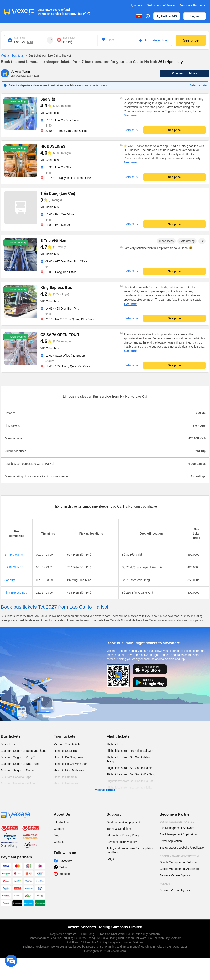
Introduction (61, 822)
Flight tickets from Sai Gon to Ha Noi (130, 768)
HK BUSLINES (14, 567)
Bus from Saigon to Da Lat (18, 770)
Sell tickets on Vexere (161, 5)
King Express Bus (16, 593)
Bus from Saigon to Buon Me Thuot (23, 751)
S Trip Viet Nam (14, 555)
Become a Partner (193, 5)
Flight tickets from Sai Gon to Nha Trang (128, 759)
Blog (57, 835)
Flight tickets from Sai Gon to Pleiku (129, 788)
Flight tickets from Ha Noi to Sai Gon (130, 751)
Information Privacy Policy (123, 835)
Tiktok (63, 867)
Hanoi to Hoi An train (67, 783)
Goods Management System (179, 856)
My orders (136, 5)
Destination (69, 38)
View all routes (105, 790)
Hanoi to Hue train (65, 777)
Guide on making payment (123, 822)
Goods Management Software (179, 862)
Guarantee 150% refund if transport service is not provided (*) (62, 12)
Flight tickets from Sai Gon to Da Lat (130, 781)
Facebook (66, 861)
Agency (165, 884)
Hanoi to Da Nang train (68, 757)
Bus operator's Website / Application (182, 848)
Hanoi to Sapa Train (66, 751)
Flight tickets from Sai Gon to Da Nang (131, 774)
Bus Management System (177, 822)
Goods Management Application (180, 869)
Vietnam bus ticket (13, 55)
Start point (20, 38)
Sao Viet (10, 580)
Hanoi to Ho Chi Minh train (71, 764)
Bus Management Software (177, 828)
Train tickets (64, 736)
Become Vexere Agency (175, 875)
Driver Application (171, 841)
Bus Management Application (178, 834)
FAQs (110, 859)
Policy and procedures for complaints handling (130, 850)
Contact (59, 842)
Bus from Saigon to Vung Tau (19, 757)
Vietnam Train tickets (67, 744)
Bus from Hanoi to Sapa (16, 777)
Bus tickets (11, 736)
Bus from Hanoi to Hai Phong (19, 783)
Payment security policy (122, 842)
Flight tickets (118, 736)
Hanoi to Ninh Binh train (69, 770)
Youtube (65, 874)
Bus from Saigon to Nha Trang (20, 764)
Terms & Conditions (119, 829)
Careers (59, 829)
